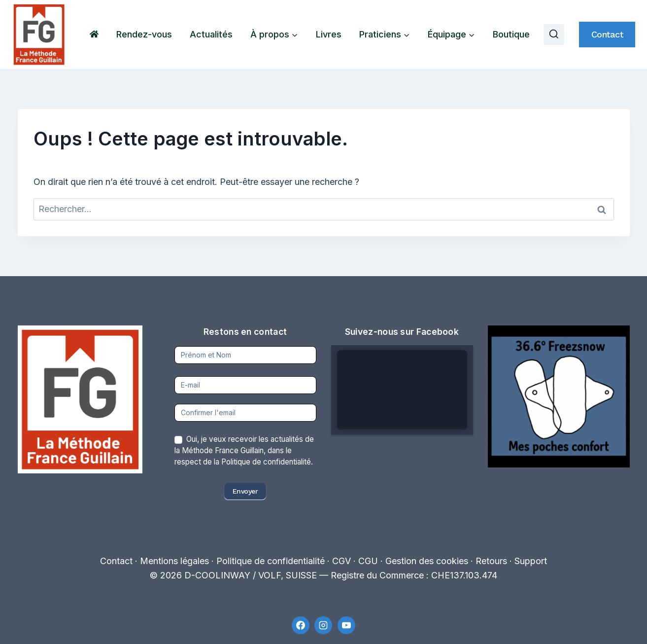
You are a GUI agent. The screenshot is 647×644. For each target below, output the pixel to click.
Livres (329, 34)
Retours (491, 561)
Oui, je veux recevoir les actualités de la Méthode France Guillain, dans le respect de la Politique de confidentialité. (244, 450)
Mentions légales (174, 561)
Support (531, 561)
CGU (368, 561)
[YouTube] (346, 625)
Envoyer (245, 491)
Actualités (211, 34)
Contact (607, 34)
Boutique (511, 34)
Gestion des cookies (427, 561)
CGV (341, 561)
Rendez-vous (144, 34)
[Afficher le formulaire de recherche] (554, 35)
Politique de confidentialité (271, 561)
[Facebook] (301, 625)
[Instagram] (323, 625)
